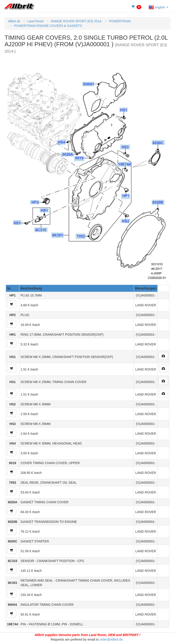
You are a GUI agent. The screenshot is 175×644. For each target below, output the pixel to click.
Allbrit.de (14, 21)
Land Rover (36, 21)
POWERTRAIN (120, 21)
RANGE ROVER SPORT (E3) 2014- (76, 21)
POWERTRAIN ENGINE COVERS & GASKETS (48, 26)
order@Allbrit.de (111, 639)
